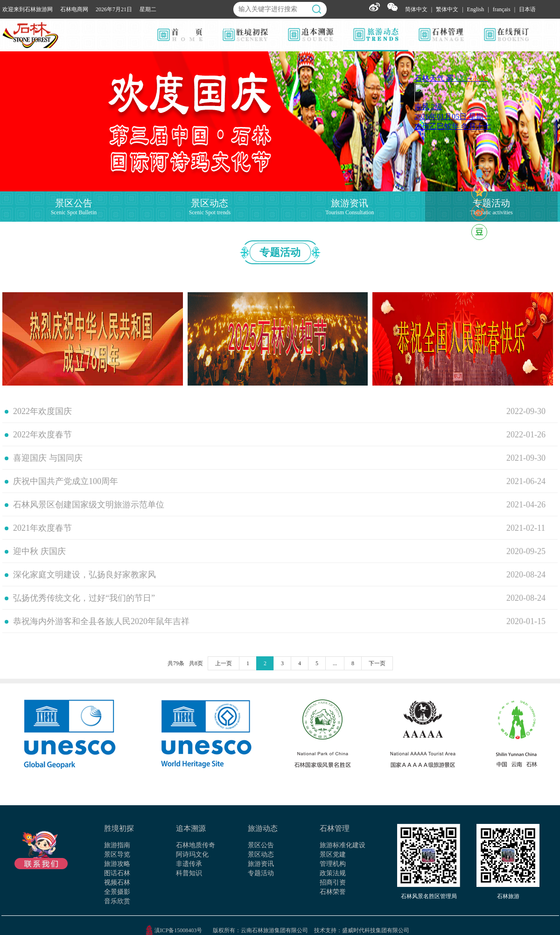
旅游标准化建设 (343, 845)
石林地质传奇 (196, 845)
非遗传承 (189, 864)
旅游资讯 (261, 864)
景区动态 (261, 854)
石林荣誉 (333, 892)
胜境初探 (119, 828)
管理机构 (333, 864)
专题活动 (261, 873)
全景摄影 (117, 892)
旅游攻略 (117, 864)
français (502, 9)
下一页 (377, 663)
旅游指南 (117, 845)
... (335, 663)
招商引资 (333, 882)
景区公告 (261, 845)
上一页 (224, 663)
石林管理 (335, 828)
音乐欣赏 (117, 901)
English (476, 9)
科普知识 (189, 873)
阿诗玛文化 (192, 854)
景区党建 (333, 854)
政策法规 (333, 873)
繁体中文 (447, 9)
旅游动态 (263, 828)
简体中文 (416, 9)
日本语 (527, 9)
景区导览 (117, 854)
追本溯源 (191, 828)
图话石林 (117, 873)
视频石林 (117, 882)
